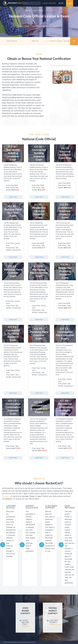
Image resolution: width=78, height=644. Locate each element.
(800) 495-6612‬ (50, 3)
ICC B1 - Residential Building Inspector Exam (13, 153)
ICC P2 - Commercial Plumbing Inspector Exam (13, 334)
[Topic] (12, 41)
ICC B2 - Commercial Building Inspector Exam (39, 153)
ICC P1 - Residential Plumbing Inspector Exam (65, 271)
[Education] (58, 41)
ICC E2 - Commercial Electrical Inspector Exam (65, 211)
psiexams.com (54, 624)
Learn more (13, 197)
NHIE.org (25, 626)
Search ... (22, 2)
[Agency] (35, 41)
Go (74, 41)
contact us (6, 496)
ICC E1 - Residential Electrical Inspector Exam (39, 211)
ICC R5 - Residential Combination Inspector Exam (65, 407)
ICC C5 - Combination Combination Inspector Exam (13, 407)
